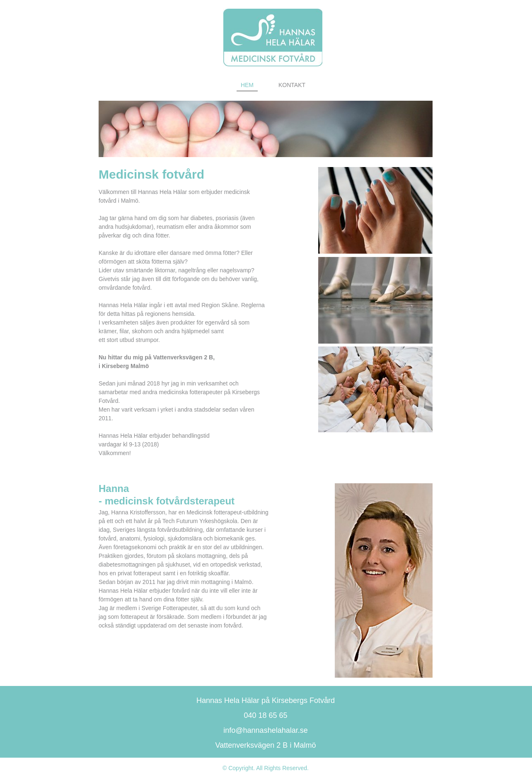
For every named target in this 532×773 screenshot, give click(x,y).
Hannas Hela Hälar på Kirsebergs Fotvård (266, 700)
